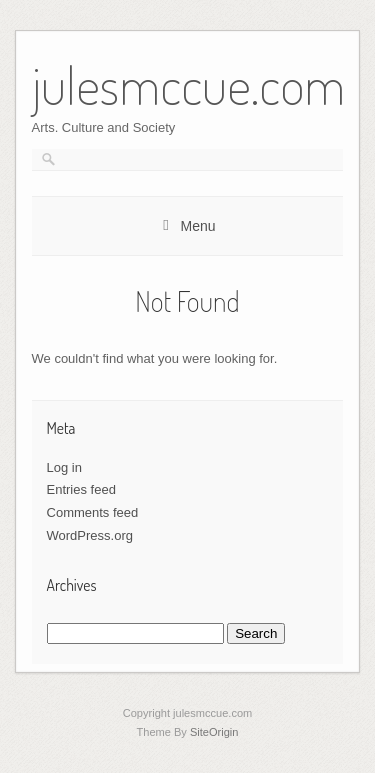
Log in (64, 467)
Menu (197, 226)
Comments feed (93, 512)
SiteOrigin (214, 732)
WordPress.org (90, 535)
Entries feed (81, 489)
